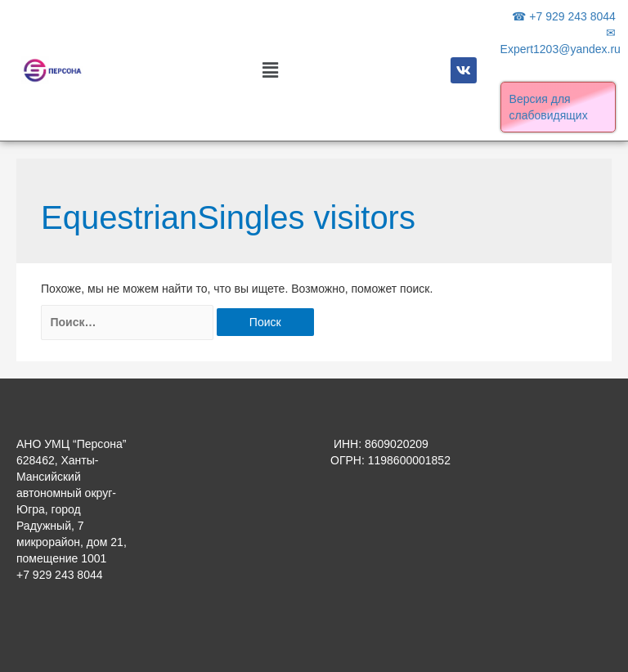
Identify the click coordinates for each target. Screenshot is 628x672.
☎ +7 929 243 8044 (563, 16)
